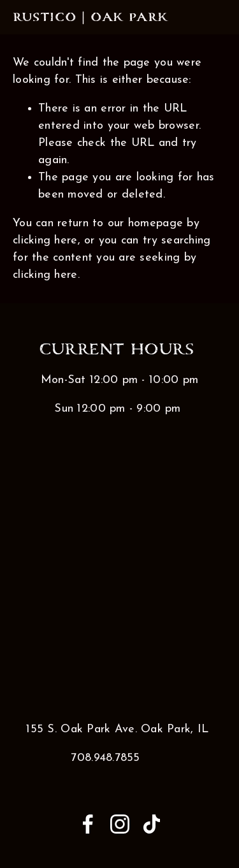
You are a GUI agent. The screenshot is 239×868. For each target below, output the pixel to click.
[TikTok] (152, 824)
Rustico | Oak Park (91, 17)
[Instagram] (120, 824)
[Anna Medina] (88, 824)
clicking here (45, 241)
